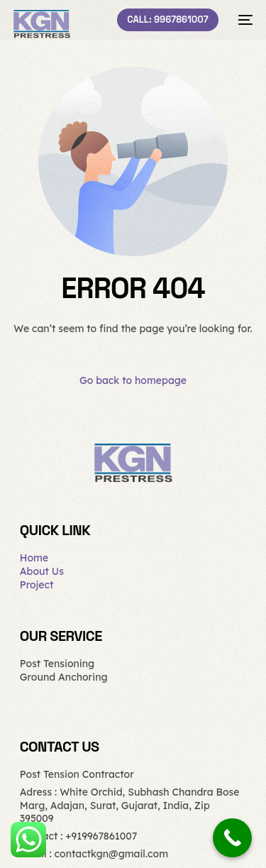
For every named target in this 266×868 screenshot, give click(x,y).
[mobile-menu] (243, 20)
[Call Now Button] (232, 838)
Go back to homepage (133, 380)
